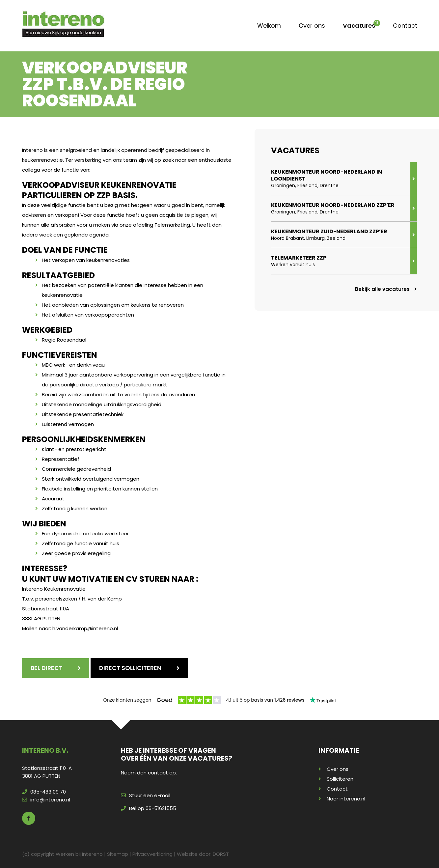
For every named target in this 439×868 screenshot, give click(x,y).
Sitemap (118, 854)
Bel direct (47, 668)
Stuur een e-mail (146, 795)
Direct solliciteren (130, 668)
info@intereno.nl (46, 800)
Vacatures (359, 26)
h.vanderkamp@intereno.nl (85, 628)
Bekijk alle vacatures (386, 289)
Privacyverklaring (152, 854)
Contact (405, 26)
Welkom (269, 26)
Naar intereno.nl (346, 799)
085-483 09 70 (44, 792)
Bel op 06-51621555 (149, 808)
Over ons (312, 26)
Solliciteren (340, 779)
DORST (221, 854)
